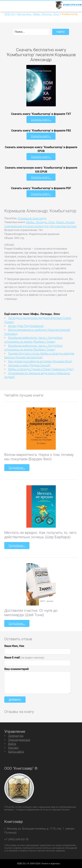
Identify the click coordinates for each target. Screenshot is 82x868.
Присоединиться (19, 740)
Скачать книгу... (41, 119)
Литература (16, 736)
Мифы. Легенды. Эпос (41, 222)
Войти (12, 744)
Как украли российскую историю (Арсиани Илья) (40, 361)
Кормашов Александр (32, 218)
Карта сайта (16, 751)
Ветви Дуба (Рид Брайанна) (26, 326)
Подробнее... (17, 468)
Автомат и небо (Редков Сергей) (29, 365)
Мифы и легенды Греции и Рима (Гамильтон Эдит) (41, 369)
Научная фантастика (63, 226)
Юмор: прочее (65, 222)
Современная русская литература (26, 226)
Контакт (13, 747)
